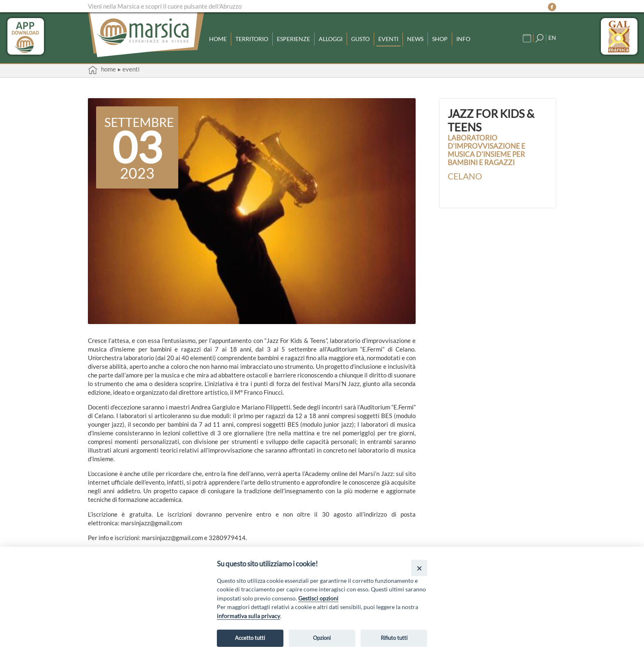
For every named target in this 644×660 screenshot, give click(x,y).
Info (480, 37)
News (430, 37)
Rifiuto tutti (394, 638)
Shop (456, 37)
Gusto (372, 37)
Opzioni (322, 638)
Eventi (402, 37)
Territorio (255, 37)
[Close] (419, 568)
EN (552, 36)
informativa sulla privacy (248, 616)
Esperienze (300, 37)
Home (218, 37)
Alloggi (340, 37)
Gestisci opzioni (318, 598)
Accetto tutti (250, 638)
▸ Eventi (129, 69)
